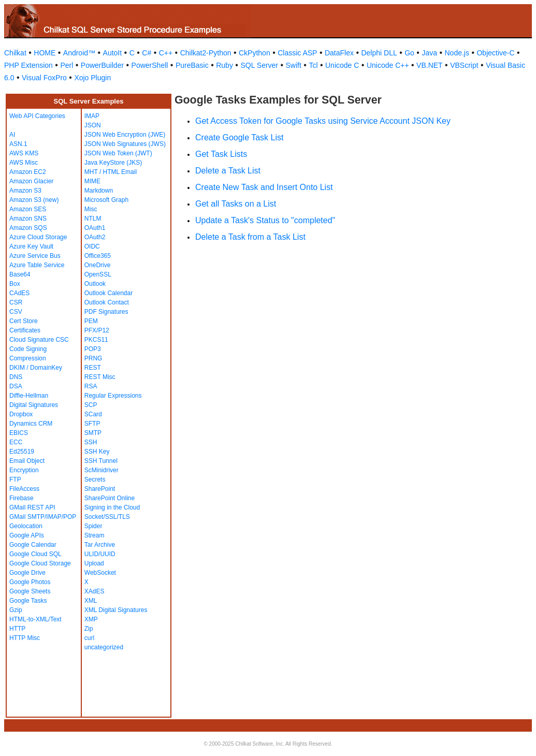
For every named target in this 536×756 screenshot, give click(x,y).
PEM (91, 321)
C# (147, 53)
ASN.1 (18, 144)
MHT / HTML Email (111, 172)
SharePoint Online (110, 498)
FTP (15, 479)
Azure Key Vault (31, 246)
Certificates (25, 330)
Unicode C (342, 65)
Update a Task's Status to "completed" (265, 220)
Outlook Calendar (108, 293)
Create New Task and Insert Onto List (264, 187)
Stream (95, 535)
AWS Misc (24, 163)
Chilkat (15, 53)
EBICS (19, 433)
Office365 (98, 256)
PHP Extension (28, 65)
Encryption (24, 470)
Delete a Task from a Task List (250, 237)
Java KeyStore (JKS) (113, 163)
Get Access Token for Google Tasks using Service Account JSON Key (323, 121)
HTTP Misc (25, 638)
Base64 (20, 274)
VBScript (464, 65)
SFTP (92, 424)
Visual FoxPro (44, 78)
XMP (91, 619)
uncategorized (104, 647)
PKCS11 (96, 340)
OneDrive (98, 265)
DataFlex (339, 53)
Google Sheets (30, 591)
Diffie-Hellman (29, 396)
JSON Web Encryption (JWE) (125, 135)
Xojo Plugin (92, 78)
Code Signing (28, 349)
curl (89, 638)
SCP (91, 405)
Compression (28, 358)
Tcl (313, 65)
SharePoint (100, 489)
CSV (16, 312)
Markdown (99, 191)
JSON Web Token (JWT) (118, 153)
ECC (16, 442)
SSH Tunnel (101, 461)
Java (429, 53)
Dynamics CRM (31, 424)
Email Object (27, 461)
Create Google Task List (239, 137)
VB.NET (430, 65)
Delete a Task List (228, 171)
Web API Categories (37, 116)
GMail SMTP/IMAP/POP (43, 517)
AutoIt (113, 53)
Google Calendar (33, 545)
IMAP (92, 116)
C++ (166, 53)
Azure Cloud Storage (38, 237)
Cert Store (24, 321)
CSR (16, 302)
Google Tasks (28, 601)
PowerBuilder (102, 65)
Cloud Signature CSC (39, 340)
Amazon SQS (28, 228)
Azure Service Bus (35, 256)
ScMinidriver (102, 470)
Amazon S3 (25, 191)
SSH (91, 442)
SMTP (93, 433)
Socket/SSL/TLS (107, 517)
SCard (93, 414)
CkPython (255, 53)
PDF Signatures (106, 312)
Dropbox (21, 414)
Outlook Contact (107, 302)
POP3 (93, 349)
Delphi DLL (379, 53)
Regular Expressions (113, 396)
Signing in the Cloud (112, 507)
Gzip (16, 610)
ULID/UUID (100, 554)
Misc (91, 209)
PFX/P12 (97, 330)
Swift (294, 65)
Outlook (95, 284)
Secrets (95, 479)
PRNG (93, 358)
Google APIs (27, 535)
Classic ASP (297, 53)
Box (15, 284)
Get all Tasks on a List (236, 204)
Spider (93, 526)
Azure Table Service (37, 265)
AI (12, 135)
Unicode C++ (388, 65)
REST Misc (100, 377)
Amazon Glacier (31, 181)
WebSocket (100, 573)
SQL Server (259, 65)
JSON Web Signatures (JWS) (125, 144)
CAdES (19, 293)
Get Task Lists (221, 154)
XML (91, 601)
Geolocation (26, 526)
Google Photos (30, 582)
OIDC (92, 246)
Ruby (224, 65)
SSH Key (97, 452)
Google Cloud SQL (35, 554)
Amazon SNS (28, 219)
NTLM (93, 219)
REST (93, 368)
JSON (93, 125)
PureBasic (192, 65)
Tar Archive (100, 545)
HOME (45, 53)
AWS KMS (24, 153)
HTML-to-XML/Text (35, 619)
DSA (16, 386)
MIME (92, 181)
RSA (91, 386)
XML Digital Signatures (116, 610)
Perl (67, 65)
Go (409, 53)
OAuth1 (95, 228)
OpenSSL (98, 274)
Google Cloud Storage (40, 563)
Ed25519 (22, 452)
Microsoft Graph (106, 200)
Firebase (21, 498)
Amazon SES (28, 209)
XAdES (95, 591)
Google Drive (27, 573)
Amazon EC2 (28, 172)
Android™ (79, 53)
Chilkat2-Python (206, 53)
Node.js (457, 53)
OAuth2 (95, 237)
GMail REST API (32, 507)
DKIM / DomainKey (36, 368)
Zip (89, 629)
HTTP (17, 629)
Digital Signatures (34, 405)
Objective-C (495, 53)
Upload (94, 563)
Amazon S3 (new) (34, 200)
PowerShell (150, 65)
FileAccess (24, 489)
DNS (16, 377)
